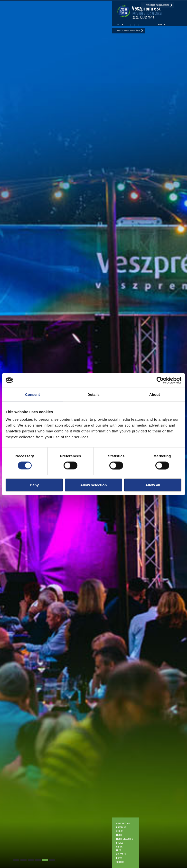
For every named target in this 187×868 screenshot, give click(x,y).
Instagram (141, 25)
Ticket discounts (124, 839)
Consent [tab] (33, 394)
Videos (119, 847)
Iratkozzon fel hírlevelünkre (129, 31)
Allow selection (93, 485)
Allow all (153, 485)
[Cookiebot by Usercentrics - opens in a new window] (160, 380)
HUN (118, 24)
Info (118, 850)
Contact (120, 862)
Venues (120, 831)
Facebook (128, 25)
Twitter (137, 25)
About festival (123, 823)
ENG (122, 24)
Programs (121, 827)
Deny (34, 485)
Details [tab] (93, 394)
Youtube (133, 25)
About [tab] (155, 394)
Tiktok (145, 25)
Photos (120, 843)
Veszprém (121, 854)
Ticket (119, 835)
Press (119, 858)
